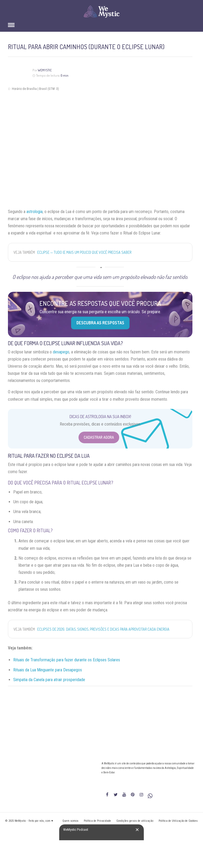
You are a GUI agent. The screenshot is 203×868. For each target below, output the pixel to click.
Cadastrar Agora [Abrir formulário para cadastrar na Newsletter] (99, 437)
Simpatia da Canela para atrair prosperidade (49, 680)
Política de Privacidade (97, 821)
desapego (61, 352)
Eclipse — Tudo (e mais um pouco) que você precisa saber (84, 252)
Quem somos (70, 821)
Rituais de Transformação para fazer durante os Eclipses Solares (67, 660)
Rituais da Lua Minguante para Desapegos (48, 670)
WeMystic (45, 70)
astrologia (34, 212)
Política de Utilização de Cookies (178, 821)
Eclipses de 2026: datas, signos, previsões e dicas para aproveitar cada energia (103, 629)
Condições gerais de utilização (135, 821)
